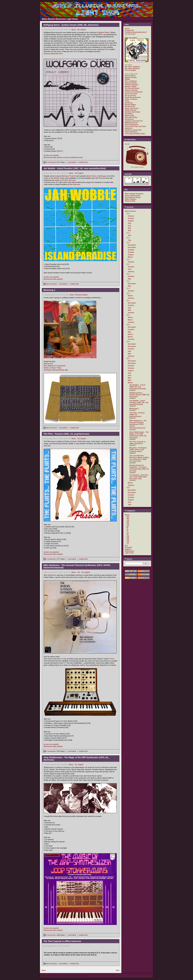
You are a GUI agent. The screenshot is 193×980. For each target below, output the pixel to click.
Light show (129, 553)
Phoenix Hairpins (132, 85)
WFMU (127, 79)
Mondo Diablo (130, 105)
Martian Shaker (131, 86)
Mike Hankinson (50, 575)
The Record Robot (132, 88)
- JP (127, 533)
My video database (132, 68)
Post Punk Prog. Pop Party (135, 126)
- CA (127, 520)
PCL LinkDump (131, 81)
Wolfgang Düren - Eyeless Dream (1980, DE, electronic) (139, 395)
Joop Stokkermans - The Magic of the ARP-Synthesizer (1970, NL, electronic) (139, 435)
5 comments (50, 751)
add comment (50, 284)
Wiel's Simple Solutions (134, 194)
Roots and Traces (132, 108)
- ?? (127, 544)
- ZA (127, 542)
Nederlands (129, 551)
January (131, 271)
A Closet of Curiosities (134, 92)
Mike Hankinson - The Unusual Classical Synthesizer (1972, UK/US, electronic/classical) (138, 424)
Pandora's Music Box (133, 130)
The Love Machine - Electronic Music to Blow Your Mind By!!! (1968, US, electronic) (139, 458)
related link (83, 162)
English (83, 30)
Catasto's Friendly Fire (134, 121)
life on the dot (130, 96)
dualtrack (129, 128)
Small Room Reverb (133, 97)
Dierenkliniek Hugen (133, 197)
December (132, 245)
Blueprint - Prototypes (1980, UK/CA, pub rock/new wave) (138, 450)
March (130, 257)
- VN (127, 540)
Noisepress (129, 119)
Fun (126, 546)
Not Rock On (130, 106)
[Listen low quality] (51, 155)
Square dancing (131, 90)
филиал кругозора (132, 112)
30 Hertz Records (69, 180)
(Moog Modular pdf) (60, 370)
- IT (127, 531)
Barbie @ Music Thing (52, 368)
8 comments (50, 162)
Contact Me (129, 30)
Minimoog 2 (134, 409)
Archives (129, 207)
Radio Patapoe (131, 199)
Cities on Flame (131, 99)
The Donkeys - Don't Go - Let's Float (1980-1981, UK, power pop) (139, 477)
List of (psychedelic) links (135, 134)
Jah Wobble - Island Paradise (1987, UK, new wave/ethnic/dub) (139, 402)
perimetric (129, 103)
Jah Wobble (55, 178)
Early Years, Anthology (96, 176)
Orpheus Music (131, 83)
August (131, 221)
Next (118, 970)
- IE (127, 527)
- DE (78, 30)
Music (74, 30)
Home (127, 29)
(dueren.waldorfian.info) (53, 54)
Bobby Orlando (71, 441)
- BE (127, 518)
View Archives (130, 211)
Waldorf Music (104, 32)
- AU (127, 517)
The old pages (130, 70)
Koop (127, 101)
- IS (127, 529)
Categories (130, 511)
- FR (127, 524)
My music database (132, 67)
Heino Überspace (132, 124)
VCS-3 (112, 659)
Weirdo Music (130, 76)
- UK (76, 173)
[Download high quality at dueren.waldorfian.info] (63, 157)
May (129, 228)
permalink (72, 162)
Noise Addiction (131, 132)
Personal (78, 295)
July (130, 223)
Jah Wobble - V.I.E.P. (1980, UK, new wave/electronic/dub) (138, 387)
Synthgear (48, 370)
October (131, 216)
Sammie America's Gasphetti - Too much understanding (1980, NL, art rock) (139, 468)
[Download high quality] (53, 279)
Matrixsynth (48, 364)
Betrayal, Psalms (69, 176)
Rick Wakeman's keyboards (55, 366)
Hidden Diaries (131, 110)
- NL (76, 765)
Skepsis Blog (130, 201)
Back (44, 970)
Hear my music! (131, 38)
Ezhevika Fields (131, 117)
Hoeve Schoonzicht (132, 195)
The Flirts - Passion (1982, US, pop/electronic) (137, 415)
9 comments (50, 935)
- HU (127, 526)
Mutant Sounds (131, 77)
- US (78, 439)
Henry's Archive (131, 94)
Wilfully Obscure (131, 123)
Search (128, 559)
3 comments (50, 559)
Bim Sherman (75, 184)
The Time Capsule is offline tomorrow (137, 443)
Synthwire (129, 114)
